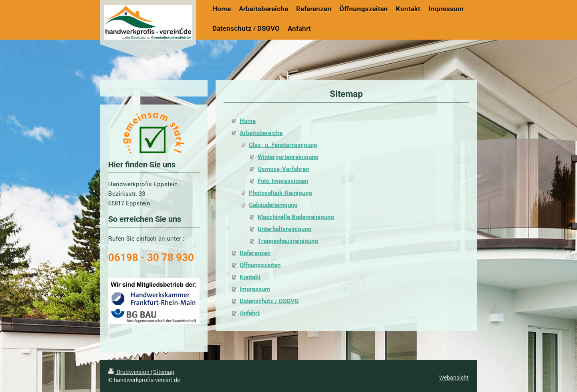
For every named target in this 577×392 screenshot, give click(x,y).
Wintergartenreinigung (288, 157)
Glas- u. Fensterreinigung (283, 145)
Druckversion (129, 372)
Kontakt (250, 277)
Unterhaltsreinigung (284, 229)
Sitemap (164, 372)
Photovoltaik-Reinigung (280, 193)
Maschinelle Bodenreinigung (296, 217)
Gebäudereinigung (273, 205)
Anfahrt (250, 313)
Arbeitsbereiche (261, 133)
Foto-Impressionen (283, 181)
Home (248, 121)
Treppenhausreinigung (288, 241)
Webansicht (454, 377)
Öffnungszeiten (260, 265)
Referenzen (255, 253)
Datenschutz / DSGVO (269, 301)
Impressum (255, 289)
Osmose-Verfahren (283, 169)
